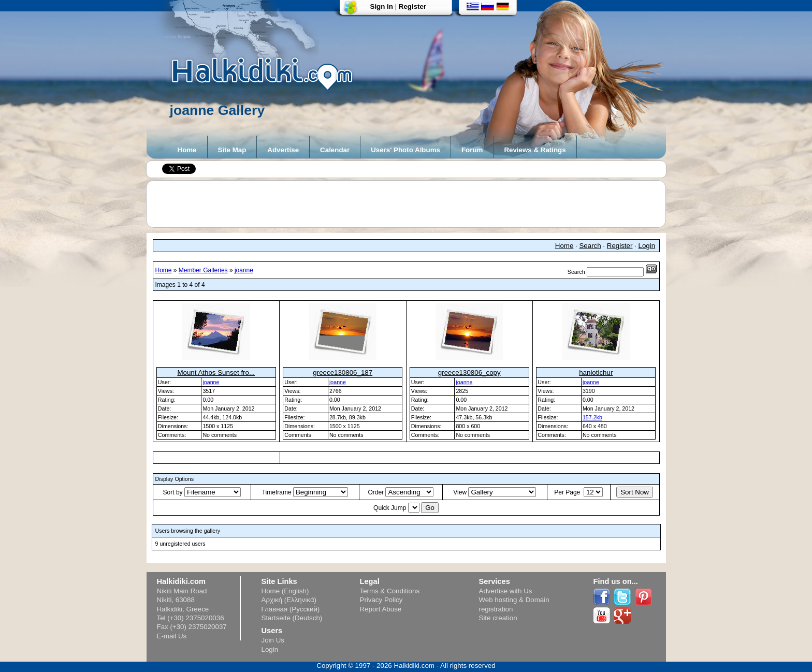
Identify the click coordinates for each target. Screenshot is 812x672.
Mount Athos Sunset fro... (216, 372)
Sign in (382, 6)
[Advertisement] (411, 204)
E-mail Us (172, 636)
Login (647, 246)
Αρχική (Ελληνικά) (289, 600)
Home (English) (285, 591)
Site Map (232, 150)
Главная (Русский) (291, 609)
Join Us (273, 640)
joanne (244, 270)
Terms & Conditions (390, 591)
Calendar (335, 150)
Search (590, 246)
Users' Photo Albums (405, 150)
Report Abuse (381, 609)
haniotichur (596, 372)
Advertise (283, 150)
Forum (472, 150)
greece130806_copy (469, 372)
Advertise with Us (506, 591)
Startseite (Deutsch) (292, 618)
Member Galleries (203, 270)
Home (187, 150)
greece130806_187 (343, 372)
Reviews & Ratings (535, 150)
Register (412, 6)
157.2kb (592, 417)
